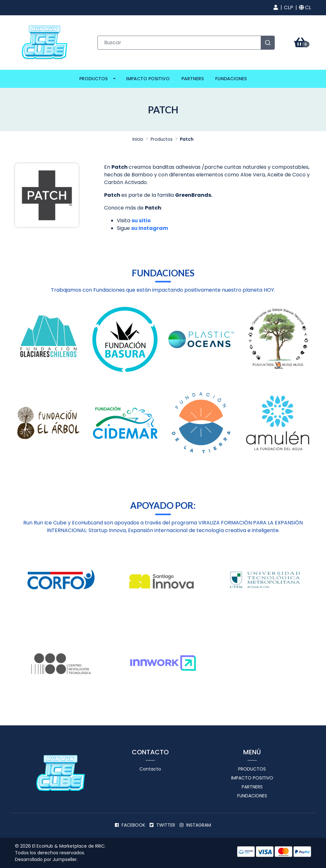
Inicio (138, 139)
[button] (276, 8)
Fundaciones (231, 79)
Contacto (150, 769)
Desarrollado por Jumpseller (46, 859)
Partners (193, 79)
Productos (93, 79)
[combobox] (186, 43)
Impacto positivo (148, 79)
